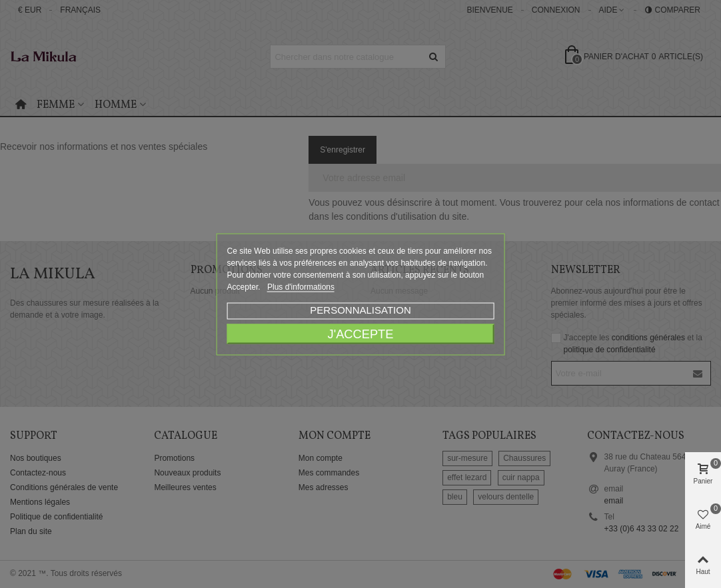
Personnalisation (360, 309)
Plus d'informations (301, 286)
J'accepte (361, 333)
